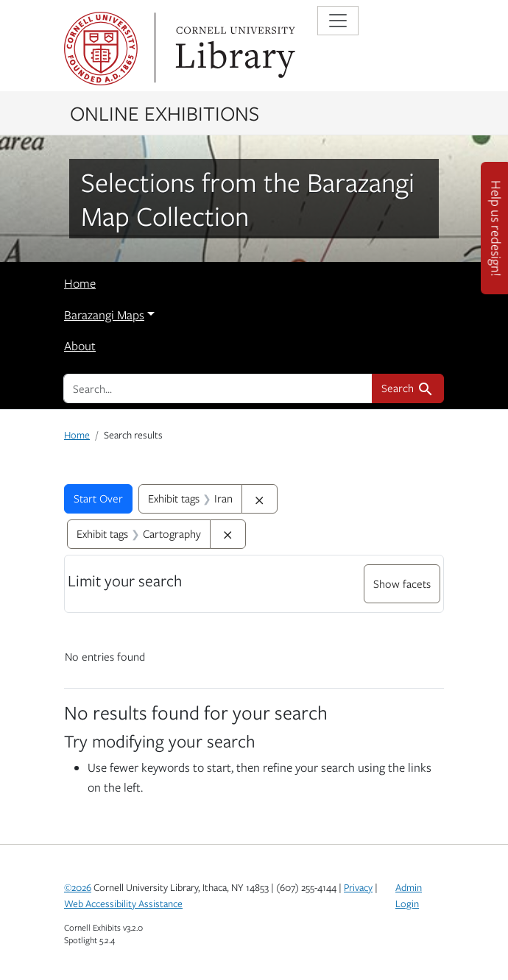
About (80, 346)
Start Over (98, 498)
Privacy (358, 887)
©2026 (78, 887)
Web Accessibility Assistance (123, 903)
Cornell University (101, 49)
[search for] (218, 388)
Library (233, 49)
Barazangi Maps (104, 315)
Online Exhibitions (165, 113)
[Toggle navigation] (338, 21)
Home (80, 283)
